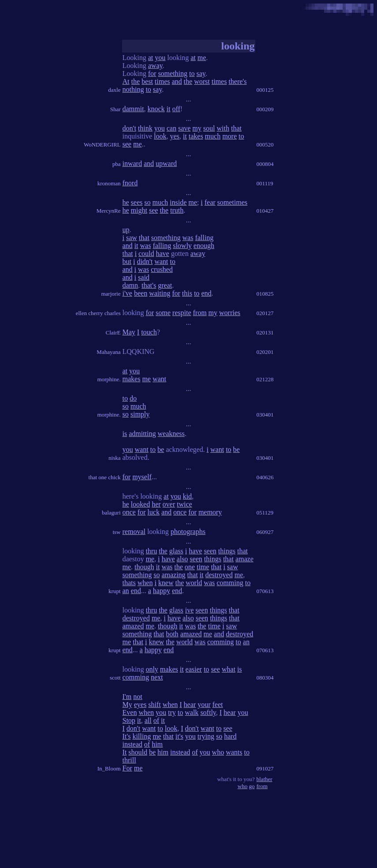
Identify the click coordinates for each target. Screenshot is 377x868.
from (200, 313)
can (172, 128)
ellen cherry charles (98, 313)
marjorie (111, 294)
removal (134, 532)
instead (133, 744)
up (126, 230)
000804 (265, 164)
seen (210, 551)
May (129, 332)
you (160, 58)
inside (178, 202)
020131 (265, 333)
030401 (265, 415)
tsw (116, 532)
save (184, 128)
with (223, 128)
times (162, 81)
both (172, 634)
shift (154, 705)
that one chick (105, 477)
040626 (265, 477)
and (177, 81)
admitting (142, 434)
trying (206, 736)
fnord (130, 183)
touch (149, 332)
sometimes (232, 202)
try (172, 712)
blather (265, 779)
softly (208, 712)
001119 (265, 183)
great (165, 285)
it (169, 109)
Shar (116, 109)
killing (142, 736)
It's (127, 736)
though (144, 567)
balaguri (111, 513)
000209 (265, 109)
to (192, 73)
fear (210, 202)
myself (142, 477)
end (206, 293)
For (127, 768)
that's (149, 285)
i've (127, 293)
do (133, 398)
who (218, 752)
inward (132, 163)
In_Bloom (109, 768)
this (187, 293)
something (173, 73)
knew (166, 583)
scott (115, 678)
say (201, 73)
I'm (127, 697)
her (156, 504)
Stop (129, 720)
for (152, 73)
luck (153, 512)
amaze (244, 559)
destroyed (219, 575)
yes (175, 136)
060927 (265, 532)
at (151, 58)
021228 (265, 379)
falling (204, 238)
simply (140, 414)
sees (137, 202)
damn (131, 285)
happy (162, 591)
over (169, 504)
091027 (265, 768)
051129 (265, 513)
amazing (173, 575)
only (152, 669)
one (190, 567)
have (163, 254)
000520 (265, 145)
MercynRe (109, 211)
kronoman (109, 183)
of (156, 720)
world (194, 583)
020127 (265, 313)
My (127, 705)
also (183, 559)
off (176, 109)
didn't (145, 261)
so (147, 202)
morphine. (109, 379)
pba (117, 164)
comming (230, 583)
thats (129, 583)
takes (196, 136)
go (252, 786)
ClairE (113, 333)
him (157, 744)
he (126, 202)
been (141, 293)
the (136, 81)
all (148, 720)
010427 (265, 211)
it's (179, 736)
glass (176, 551)
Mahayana (108, 352)
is (125, 434)
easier (194, 669)
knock (156, 109)
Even (130, 712)
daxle (114, 90)
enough (204, 246)
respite (182, 313)
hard (230, 736)
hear (190, 705)
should (138, 752)
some (163, 313)
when (145, 583)
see (127, 144)
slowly (182, 246)
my (197, 128)
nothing (133, 89)
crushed (162, 269)
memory (210, 512)
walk (192, 712)
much (213, 136)
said (144, 277)
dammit (133, 109)
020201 (265, 352)
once (129, 512)
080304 (265, 678)
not (138, 697)
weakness (171, 434)
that (236, 128)
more (230, 136)
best (147, 81)
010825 (265, 294)
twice (185, 504)
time (203, 567)
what (229, 669)
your (204, 705)
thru (151, 551)
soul (209, 128)
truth (177, 210)
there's (237, 81)
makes (132, 379)
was (188, 238)
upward (166, 163)
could (146, 254)
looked (141, 504)
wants (234, 752)
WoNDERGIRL (102, 145)
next (157, 677)
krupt (114, 591)
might (139, 210)
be (161, 449)
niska (114, 458)
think (145, 128)
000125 (265, 90)
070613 (265, 591)
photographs (188, 532)
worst (202, 81)
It (125, 752)
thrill (129, 760)
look (160, 136)
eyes (140, 705)
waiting (160, 293)
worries (230, 313)
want (161, 261)
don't (129, 128)
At (126, 81)
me (202, 58)
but (127, 261)
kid (187, 496)
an (126, 591)
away (155, 66)
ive (190, 610)
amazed (133, 626)
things (227, 551)
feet (217, 705)
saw (132, 238)
